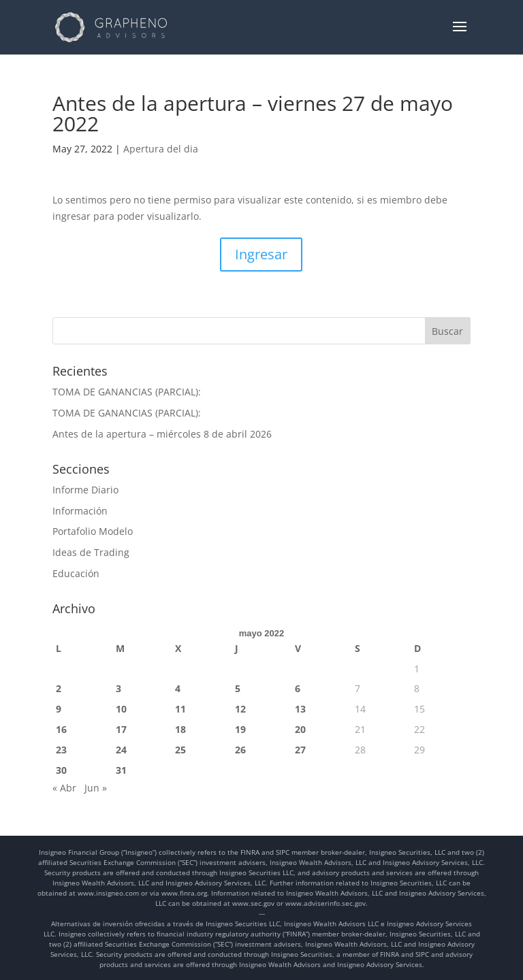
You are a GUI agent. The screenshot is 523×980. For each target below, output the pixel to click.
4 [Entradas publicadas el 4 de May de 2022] (178, 688)
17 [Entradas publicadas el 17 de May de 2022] (121, 729)
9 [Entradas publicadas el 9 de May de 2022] (59, 709)
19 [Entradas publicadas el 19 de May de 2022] (240, 729)
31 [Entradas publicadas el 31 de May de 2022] (121, 770)
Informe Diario (85, 490)
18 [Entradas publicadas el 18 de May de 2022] (180, 729)
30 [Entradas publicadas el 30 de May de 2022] (61, 770)
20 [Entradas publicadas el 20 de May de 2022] (300, 729)
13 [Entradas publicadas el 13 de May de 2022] (300, 709)
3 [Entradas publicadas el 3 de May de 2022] (118, 688)
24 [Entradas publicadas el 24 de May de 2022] (121, 750)
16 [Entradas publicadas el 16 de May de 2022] (61, 729)
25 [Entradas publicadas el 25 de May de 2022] (180, 750)
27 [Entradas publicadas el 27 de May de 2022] (300, 750)
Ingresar (261, 254)
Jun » (96, 788)
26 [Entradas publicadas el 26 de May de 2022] (240, 750)
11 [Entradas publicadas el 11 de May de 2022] (180, 709)
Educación (76, 573)
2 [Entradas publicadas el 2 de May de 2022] (59, 688)
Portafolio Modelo (93, 531)
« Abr (64, 788)
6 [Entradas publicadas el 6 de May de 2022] (298, 688)
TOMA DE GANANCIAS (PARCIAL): (127, 392)
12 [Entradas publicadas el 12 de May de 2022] (240, 709)
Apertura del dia (161, 149)
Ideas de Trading (91, 552)
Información (80, 511)
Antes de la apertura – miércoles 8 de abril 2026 (162, 434)
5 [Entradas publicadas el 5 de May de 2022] (238, 688)
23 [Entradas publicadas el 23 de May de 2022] (61, 750)
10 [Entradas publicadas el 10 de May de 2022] (121, 709)
